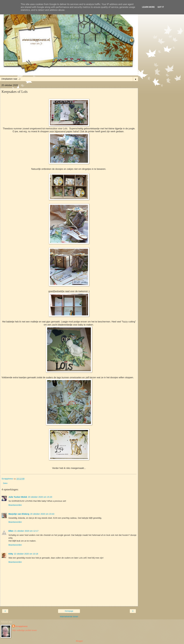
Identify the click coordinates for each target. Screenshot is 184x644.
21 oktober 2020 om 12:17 (26, 531)
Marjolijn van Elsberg (19, 514)
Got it (161, 7)
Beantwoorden (15, 505)
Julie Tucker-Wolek (18, 497)
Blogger (79, 641)
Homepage (69, 611)
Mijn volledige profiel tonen (25, 630)
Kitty (11, 554)
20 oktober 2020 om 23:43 (42, 514)
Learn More (148, 7)
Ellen (11, 531)
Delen (5, 483)
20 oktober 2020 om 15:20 (40, 497)
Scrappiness (21, 626)
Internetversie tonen (69, 617)
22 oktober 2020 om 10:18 (26, 554)
